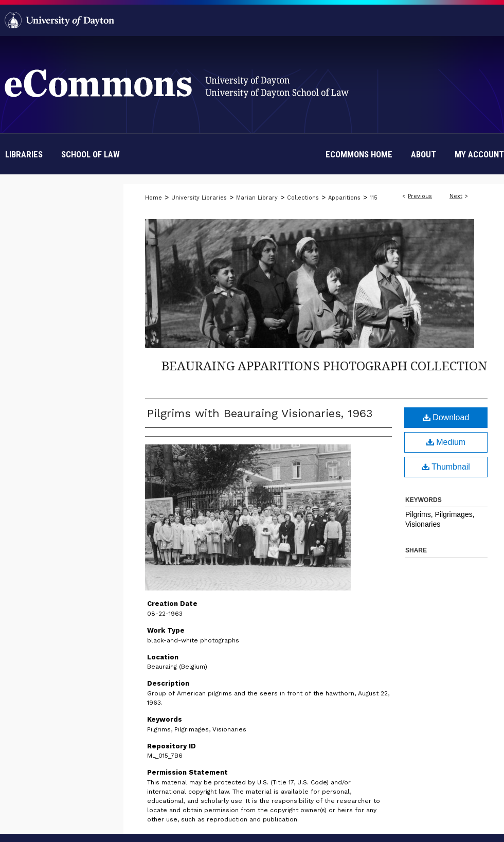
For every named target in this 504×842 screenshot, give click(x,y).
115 (374, 198)
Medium (446, 442)
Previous (420, 196)
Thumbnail (446, 467)
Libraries (24, 154)
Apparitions (344, 198)
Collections (303, 198)
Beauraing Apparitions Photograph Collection (325, 365)
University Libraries (199, 198)
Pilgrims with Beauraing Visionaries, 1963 (260, 413)
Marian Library (257, 198)
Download (446, 417)
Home (154, 198)
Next (456, 196)
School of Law (91, 154)
